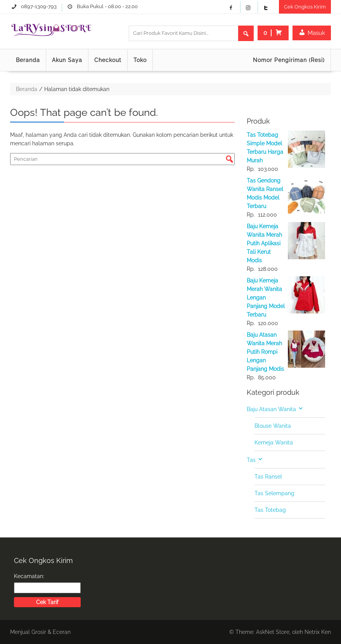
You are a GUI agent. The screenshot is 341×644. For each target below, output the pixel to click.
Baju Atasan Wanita (271, 409)
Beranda (28, 60)
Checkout (108, 60)
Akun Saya (67, 60)
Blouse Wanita (273, 426)
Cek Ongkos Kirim (305, 7)
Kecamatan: (29, 576)
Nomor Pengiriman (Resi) (289, 60)
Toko (140, 60)
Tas (251, 460)
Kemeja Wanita (274, 443)
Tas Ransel (268, 477)
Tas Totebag (270, 510)
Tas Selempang (274, 493)
